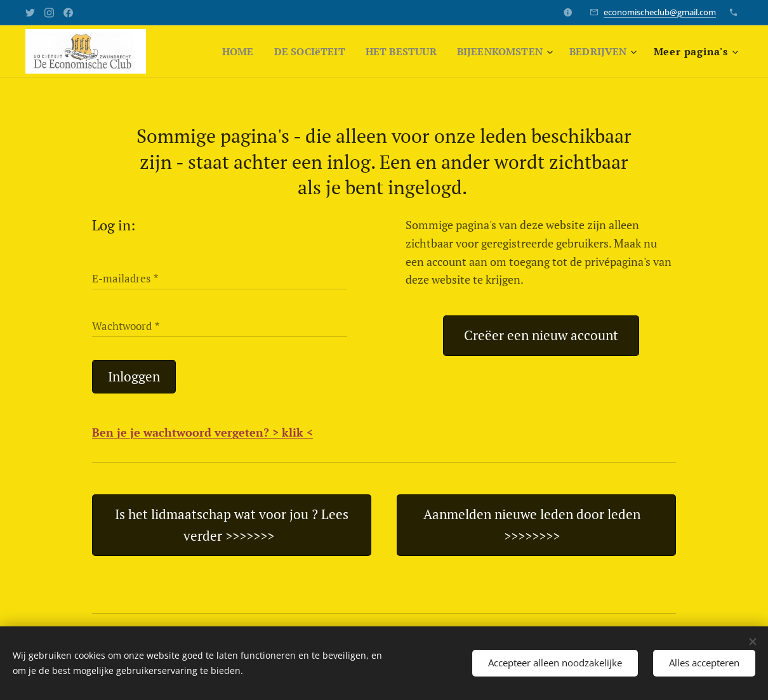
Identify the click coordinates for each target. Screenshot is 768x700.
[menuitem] (222, 51)
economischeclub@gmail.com (660, 12)
